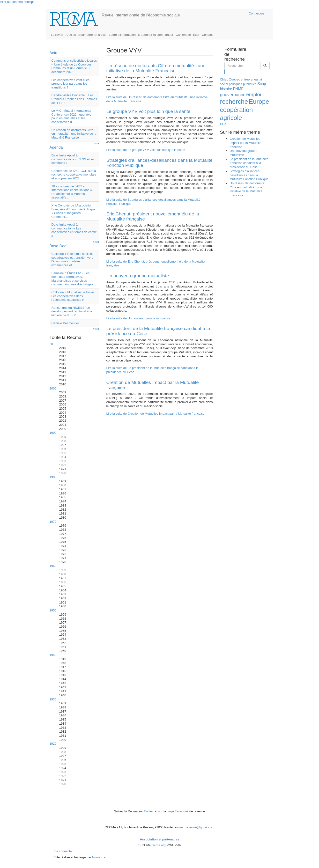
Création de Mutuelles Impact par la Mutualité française (153, 385)
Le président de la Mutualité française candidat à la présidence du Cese (158, 331)
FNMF (238, 89)
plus (96, 143)
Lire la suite (146, 150)
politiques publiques (243, 84)
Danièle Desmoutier (65, 323)
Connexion (256, 13)
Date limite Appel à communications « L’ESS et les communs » (73, 159)
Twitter (149, 811)
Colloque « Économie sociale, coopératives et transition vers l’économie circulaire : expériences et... (72, 259)
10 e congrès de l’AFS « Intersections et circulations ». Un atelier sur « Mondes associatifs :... (72, 192)
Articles (71, 35)
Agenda (56, 147)
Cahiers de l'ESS (188, 35)
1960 (53, 566)
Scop (262, 84)
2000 (53, 388)
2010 (53, 344)
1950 (53, 610)
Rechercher (225, 71)
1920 (53, 744)
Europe (259, 102)
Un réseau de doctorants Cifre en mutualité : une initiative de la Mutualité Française (74, 134)
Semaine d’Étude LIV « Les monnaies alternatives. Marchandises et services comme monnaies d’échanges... (74, 279)
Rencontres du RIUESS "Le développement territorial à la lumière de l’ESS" (72, 311)
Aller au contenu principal (18, 2)
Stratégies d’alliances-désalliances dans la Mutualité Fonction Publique (159, 163)
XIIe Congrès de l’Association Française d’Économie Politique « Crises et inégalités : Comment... (74, 211)
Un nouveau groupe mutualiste (138, 276)
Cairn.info (224, 13)
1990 (53, 433)
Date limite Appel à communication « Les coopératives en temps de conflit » (74, 230)
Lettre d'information (122, 35)
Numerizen (100, 857)
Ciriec (224, 79)
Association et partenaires (159, 839)
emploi (254, 94)
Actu (53, 53)
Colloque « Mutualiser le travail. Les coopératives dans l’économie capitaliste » (73, 296)
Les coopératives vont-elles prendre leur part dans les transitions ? (71, 84)
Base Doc (58, 246)
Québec (234, 79)
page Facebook (178, 811)
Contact (207, 35)
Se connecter (64, 851)
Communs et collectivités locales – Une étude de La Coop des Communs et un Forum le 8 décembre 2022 (74, 66)
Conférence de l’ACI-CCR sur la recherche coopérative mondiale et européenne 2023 (74, 175)
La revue (57, 35)
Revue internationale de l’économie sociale (141, 15)
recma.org (159, 845)
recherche (234, 102)
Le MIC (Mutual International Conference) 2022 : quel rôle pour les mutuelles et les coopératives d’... (71, 116)
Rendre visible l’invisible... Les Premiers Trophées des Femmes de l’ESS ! (74, 99)
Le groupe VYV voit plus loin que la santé (148, 111)
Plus (223, 124)
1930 (53, 699)
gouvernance (233, 95)
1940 (53, 655)
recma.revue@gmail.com (197, 827)
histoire (226, 89)
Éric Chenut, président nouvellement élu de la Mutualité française (153, 216)
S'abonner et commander (156, 35)
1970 (53, 522)
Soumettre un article (92, 35)
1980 (53, 477)
